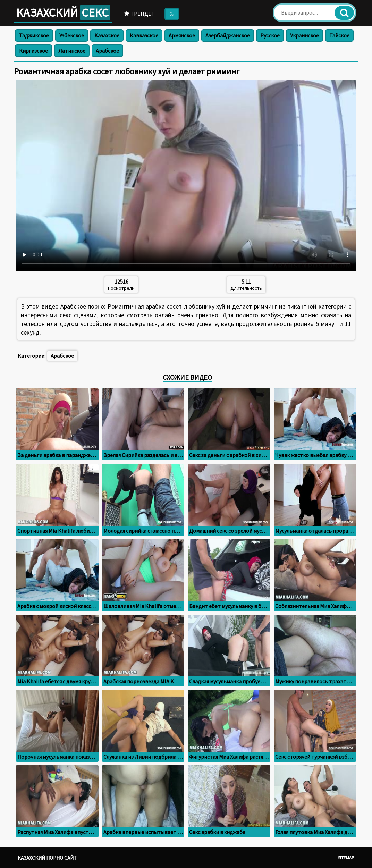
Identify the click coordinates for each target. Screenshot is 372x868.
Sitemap (346, 858)
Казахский (63, 12)
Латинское (72, 51)
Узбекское (72, 35)
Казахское (107, 35)
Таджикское (34, 35)
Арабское (107, 51)
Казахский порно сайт (47, 858)
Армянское (182, 35)
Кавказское (144, 35)
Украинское (305, 35)
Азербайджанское (228, 35)
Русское (270, 35)
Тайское (339, 35)
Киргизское (33, 51)
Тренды (139, 14)
